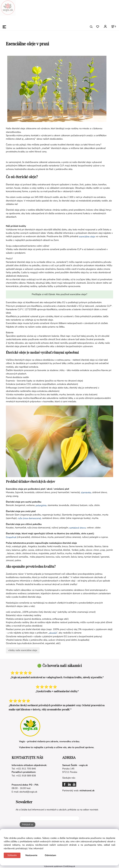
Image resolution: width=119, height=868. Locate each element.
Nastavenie (31, 855)
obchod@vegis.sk (28, 792)
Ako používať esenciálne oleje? (72, 294)
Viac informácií (36, 848)
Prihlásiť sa (28, 825)
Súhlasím (12, 855)
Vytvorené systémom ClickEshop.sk (59, 866)
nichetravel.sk (87, 791)
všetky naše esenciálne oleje (23, 650)
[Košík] (114, 27)
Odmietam (50, 855)
